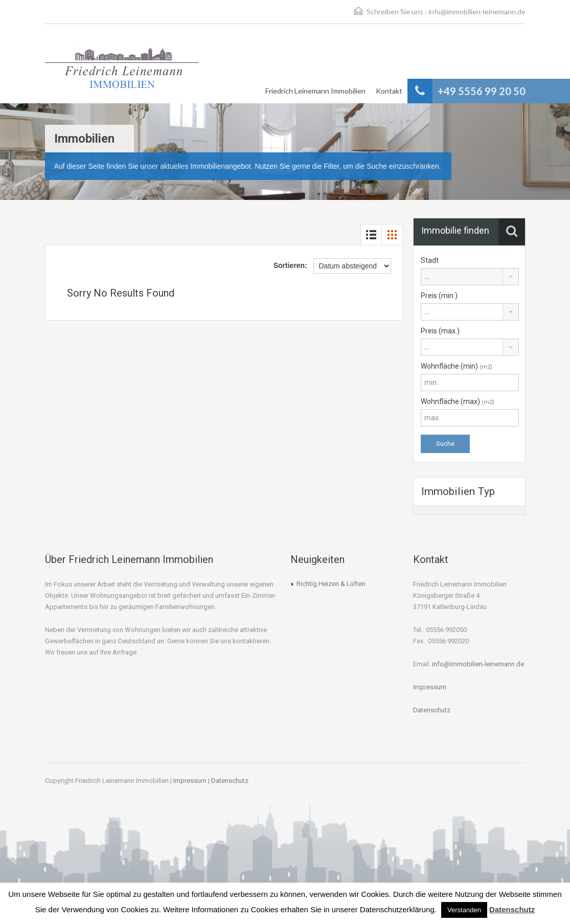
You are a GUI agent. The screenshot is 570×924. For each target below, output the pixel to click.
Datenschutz (432, 710)
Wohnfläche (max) (458, 401)
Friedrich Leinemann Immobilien (315, 91)
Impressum (430, 687)
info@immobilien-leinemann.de (477, 12)
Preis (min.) (439, 296)
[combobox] (470, 277)
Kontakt (389, 91)
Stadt (430, 260)
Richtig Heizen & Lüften (331, 584)
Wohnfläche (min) (457, 366)
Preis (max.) (440, 331)
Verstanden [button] (464, 910)
